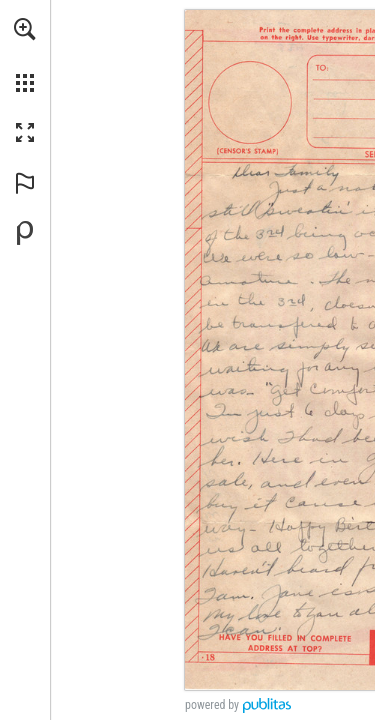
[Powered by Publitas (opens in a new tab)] (25, 233)
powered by (212, 705)
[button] (25, 29)
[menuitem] (25, 55)
